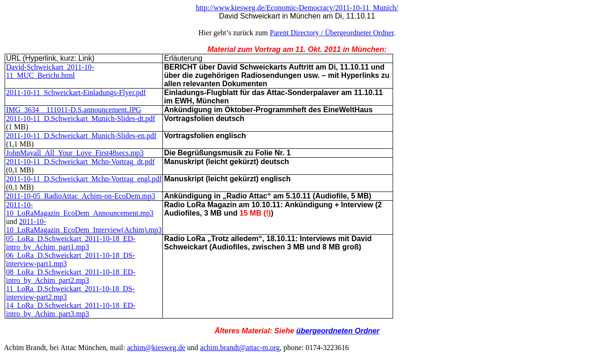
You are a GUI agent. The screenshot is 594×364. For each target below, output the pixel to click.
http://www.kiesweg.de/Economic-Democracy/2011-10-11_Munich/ (297, 8)
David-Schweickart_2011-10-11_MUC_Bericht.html (50, 71)
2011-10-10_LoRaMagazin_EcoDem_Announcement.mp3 (80, 209)
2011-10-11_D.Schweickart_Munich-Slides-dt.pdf (81, 118)
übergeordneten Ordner (338, 331)
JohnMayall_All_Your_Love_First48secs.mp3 (75, 153)
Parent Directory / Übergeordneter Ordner (332, 33)
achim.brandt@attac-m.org (240, 348)
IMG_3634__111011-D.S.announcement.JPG (74, 110)
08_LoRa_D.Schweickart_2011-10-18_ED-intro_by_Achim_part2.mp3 (71, 276)
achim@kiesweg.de (156, 348)
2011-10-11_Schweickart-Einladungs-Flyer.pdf (76, 93)
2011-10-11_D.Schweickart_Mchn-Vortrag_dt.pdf (80, 162)
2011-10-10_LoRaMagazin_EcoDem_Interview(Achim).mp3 (84, 226)
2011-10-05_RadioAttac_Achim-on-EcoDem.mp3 (81, 196)
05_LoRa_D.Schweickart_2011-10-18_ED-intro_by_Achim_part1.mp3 (71, 243)
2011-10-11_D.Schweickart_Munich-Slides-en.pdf (81, 136)
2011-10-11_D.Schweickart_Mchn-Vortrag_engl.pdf (84, 179)
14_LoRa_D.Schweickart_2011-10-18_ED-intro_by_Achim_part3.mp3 (71, 310)
